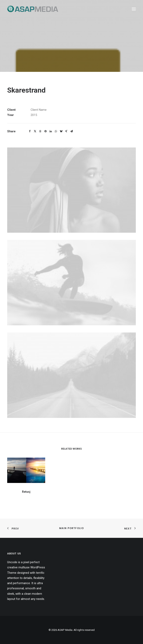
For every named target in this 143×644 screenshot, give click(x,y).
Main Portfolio (72, 528)
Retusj (26, 496)
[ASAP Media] (33, 9)
